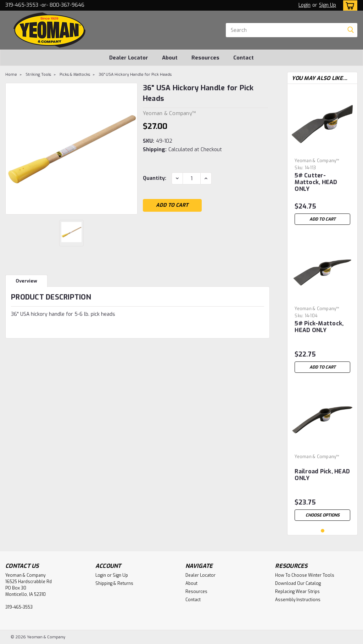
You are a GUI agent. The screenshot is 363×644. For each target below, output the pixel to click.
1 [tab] (323, 531)
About (170, 58)
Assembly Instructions (298, 600)
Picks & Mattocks (75, 75)
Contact (244, 58)
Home (11, 75)
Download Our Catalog (298, 583)
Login (305, 5)
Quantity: (155, 178)
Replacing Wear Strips (297, 592)
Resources (205, 58)
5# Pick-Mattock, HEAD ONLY (319, 327)
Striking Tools (38, 75)
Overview (26, 281)
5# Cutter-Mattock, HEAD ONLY (316, 182)
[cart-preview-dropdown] (349, 5)
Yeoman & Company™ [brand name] (317, 161)
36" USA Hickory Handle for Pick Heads (135, 75)
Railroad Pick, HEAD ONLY (322, 475)
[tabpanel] (322, 159)
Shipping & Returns (114, 583)
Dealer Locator (129, 58)
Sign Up (328, 5)
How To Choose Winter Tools (305, 575)
